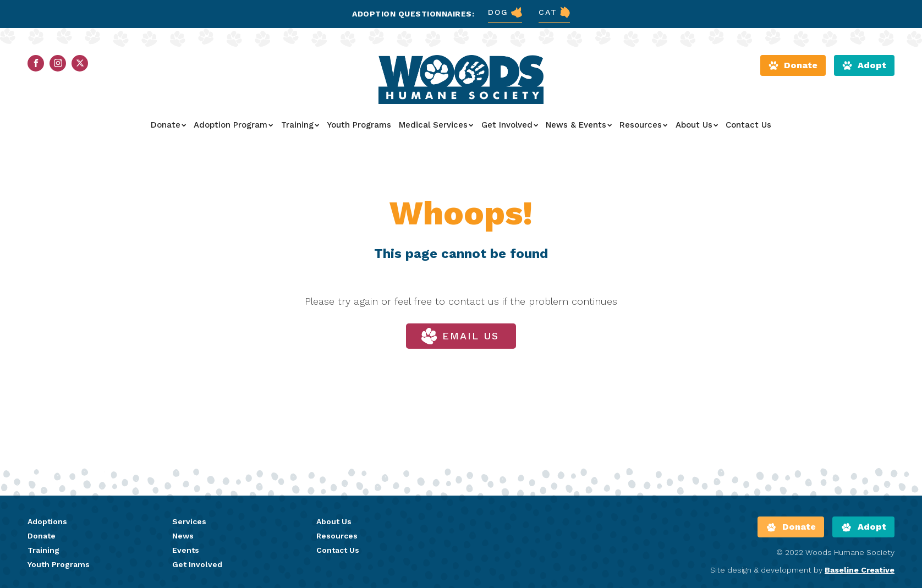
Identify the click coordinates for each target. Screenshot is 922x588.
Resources (643, 125)
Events (186, 550)
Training (300, 125)
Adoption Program (233, 125)
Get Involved (510, 125)
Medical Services (436, 125)
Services (189, 521)
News (183, 536)
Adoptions (47, 521)
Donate (168, 125)
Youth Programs (359, 125)
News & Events (579, 125)
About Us (697, 125)
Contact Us (748, 125)
